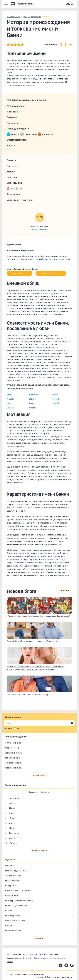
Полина (11, 843)
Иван (9, 394)
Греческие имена (13, 763)
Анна (9, 803)
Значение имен (14, 17)
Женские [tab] (34, 792)
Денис (32, 399)
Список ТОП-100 (39, 851)
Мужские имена (13, 881)
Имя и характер (13, 916)
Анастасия (12, 798)
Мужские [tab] (46, 792)
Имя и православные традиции (20, 901)
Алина (10, 823)
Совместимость (20, 273)
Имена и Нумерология (16, 906)
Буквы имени (12, 896)
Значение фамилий (42, 958)
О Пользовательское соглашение (59, 977)
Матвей (10, 408)
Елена (10, 813)
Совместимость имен (16, 921)
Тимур (55, 394)
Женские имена (13, 876)
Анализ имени (59, 958)
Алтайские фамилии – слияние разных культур (28, 695)
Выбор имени (12, 886)
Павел (32, 403)
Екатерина (12, 833)
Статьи (10, 962)
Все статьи (65, 590)
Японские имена (12, 758)
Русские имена (12, 748)
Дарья (10, 818)
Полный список (39, 775)
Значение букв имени (51, 273)
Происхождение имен (16, 871)
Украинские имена (14, 768)
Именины (27, 958)
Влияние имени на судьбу (18, 891)
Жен (9, 728)
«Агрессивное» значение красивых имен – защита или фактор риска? (38, 616)
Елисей (55, 403)
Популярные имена (32, 17)
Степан (33, 408)
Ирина (10, 828)
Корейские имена (13, 753)
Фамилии (10, 866)
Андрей (11, 399)
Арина (10, 838)
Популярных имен (40, 230)
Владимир (34, 394)
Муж (19, 728)
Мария (10, 808)
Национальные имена (48, 954)
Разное (9, 911)
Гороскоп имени (13, 931)
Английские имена (14, 743)
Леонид (56, 399)
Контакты (39, 977)
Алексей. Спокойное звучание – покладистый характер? (32, 641)
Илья (9, 403)
